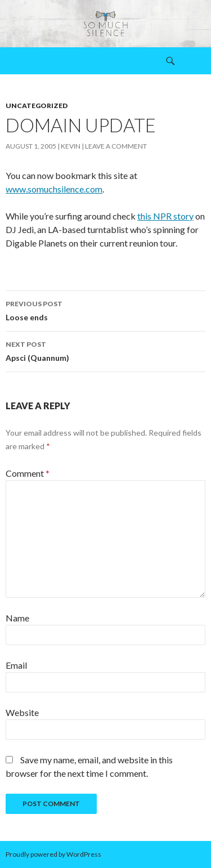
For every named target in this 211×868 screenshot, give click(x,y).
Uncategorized (37, 106)
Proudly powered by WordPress (53, 854)
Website (22, 712)
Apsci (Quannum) (105, 350)
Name (17, 618)
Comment (28, 473)
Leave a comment (116, 146)
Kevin (71, 146)
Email (16, 665)
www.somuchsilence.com (54, 189)
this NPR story (165, 216)
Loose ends (105, 310)
